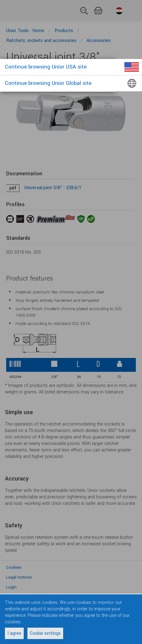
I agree (14, 633)
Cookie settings (45, 633)
